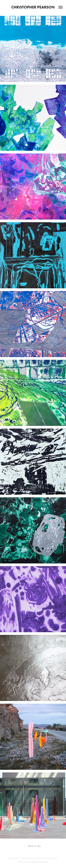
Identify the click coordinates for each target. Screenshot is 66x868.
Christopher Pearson (33, 7)
